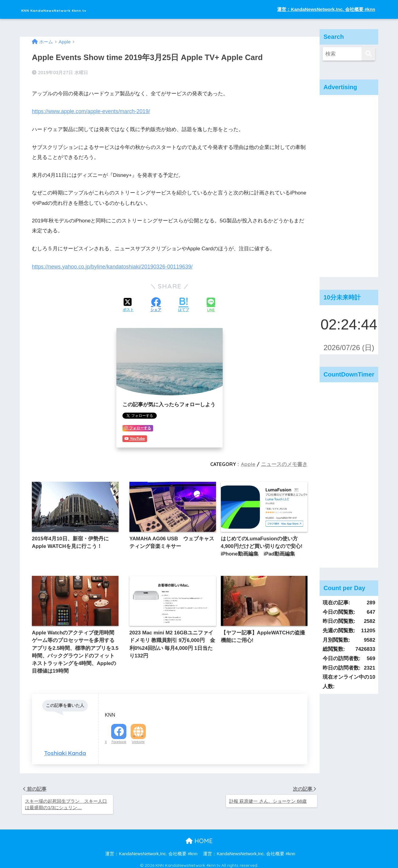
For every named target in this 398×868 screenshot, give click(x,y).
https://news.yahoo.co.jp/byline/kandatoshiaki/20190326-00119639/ (109, 265)
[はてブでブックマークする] (184, 303)
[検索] (368, 54)
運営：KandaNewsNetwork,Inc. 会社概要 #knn (326, 9)
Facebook (119, 737)
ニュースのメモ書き (286, 462)
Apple (251, 462)
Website (138, 737)
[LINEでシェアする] (211, 303)
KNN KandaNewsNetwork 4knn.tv (82, 9)
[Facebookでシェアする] (156, 303)
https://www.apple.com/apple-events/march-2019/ (89, 110)
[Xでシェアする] (128, 303)
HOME (199, 838)
